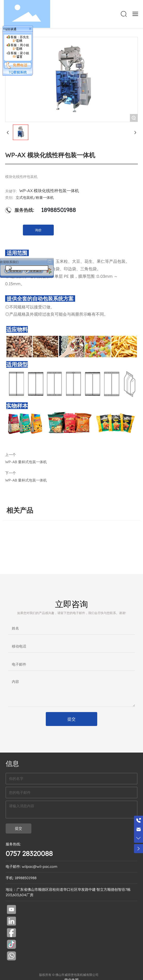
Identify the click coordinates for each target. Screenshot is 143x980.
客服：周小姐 (18, 47)
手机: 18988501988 (21, 878)
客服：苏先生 (18, 39)
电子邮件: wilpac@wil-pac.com (32, 867)
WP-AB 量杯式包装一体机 (26, 480)
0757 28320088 (29, 854)
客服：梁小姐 (18, 55)
